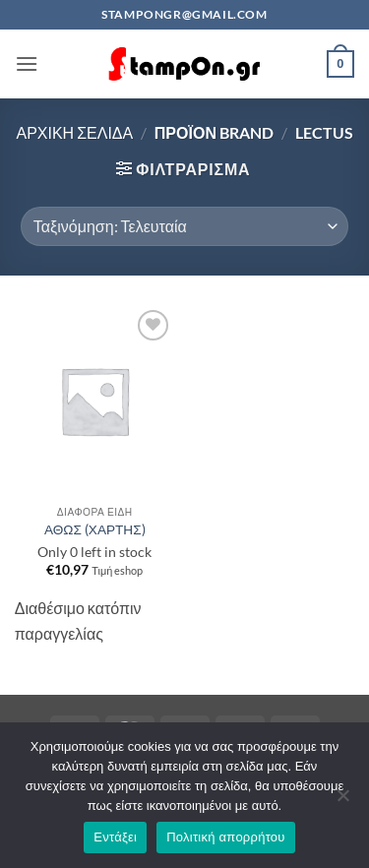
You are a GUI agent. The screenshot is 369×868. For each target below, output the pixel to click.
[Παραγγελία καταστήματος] (184, 226)
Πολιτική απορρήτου (225, 837)
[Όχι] (342, 801)
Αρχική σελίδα (74, 132)
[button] (27, 63)
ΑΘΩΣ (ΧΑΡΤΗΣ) (95, 529)
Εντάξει (115, 837)
